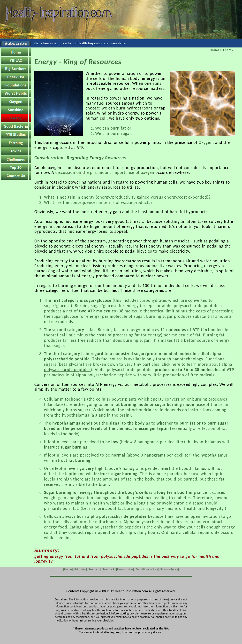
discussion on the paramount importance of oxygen (105, 172)
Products (94, 569)
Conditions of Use (147, 569)
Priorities (80, 569)
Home (215, 50)
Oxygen (206, 142)
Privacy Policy (169, 569)
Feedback (108, 569)
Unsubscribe (125, 569)
